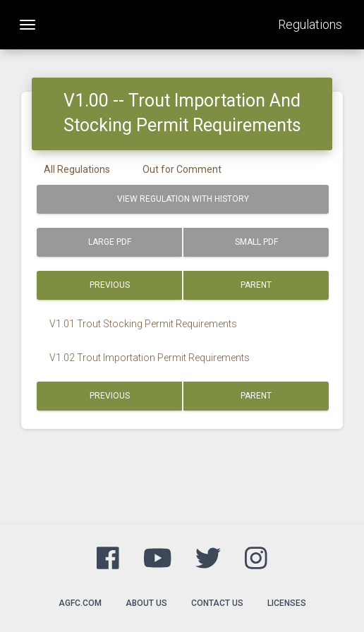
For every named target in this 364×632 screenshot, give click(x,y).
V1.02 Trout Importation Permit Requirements (150, 358)
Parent (256, 285)
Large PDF (110, 242)
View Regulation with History (183, 199)
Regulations (310, 24)
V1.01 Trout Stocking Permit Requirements (143, 324)
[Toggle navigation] (28, 25)
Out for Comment (182, 169)
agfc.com (80, 603)
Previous (110, 285)
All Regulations (77, 169)
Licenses (287, 603)
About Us (146, 603)
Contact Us (217, 603)
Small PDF (256, 242)
